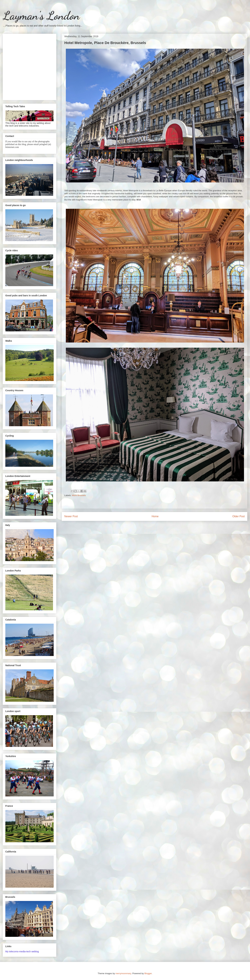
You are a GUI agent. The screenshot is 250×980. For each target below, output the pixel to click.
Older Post (238, 516)
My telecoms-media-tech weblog (22, 951)
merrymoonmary (123, 973)
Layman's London (41, 16)
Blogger (148, 973)
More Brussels (79, 495)
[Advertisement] (31, 66)
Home (155, 516)
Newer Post (71, 516)
